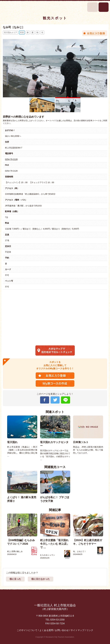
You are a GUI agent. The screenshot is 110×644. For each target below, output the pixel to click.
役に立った (15, 579)
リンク (90, 630)
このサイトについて (27, 630)
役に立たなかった (41, 579)
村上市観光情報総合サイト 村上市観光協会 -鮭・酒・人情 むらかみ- (11, 7)
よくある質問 (46, 630)
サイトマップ (77, 630)
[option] (22, 436)
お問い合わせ (62, 630)
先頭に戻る (55, 597)
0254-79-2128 (11, 159)
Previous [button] (4, 438)
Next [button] (106, 438)
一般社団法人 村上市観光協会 (55, 607)
